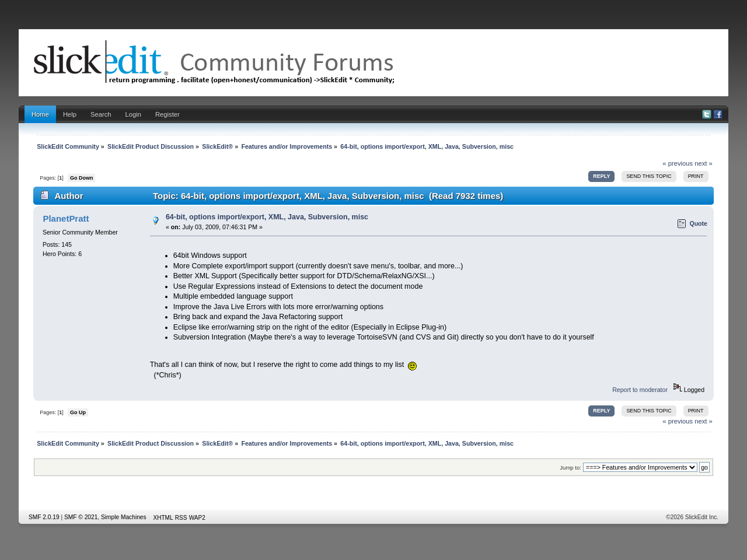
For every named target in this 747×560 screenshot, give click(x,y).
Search (101, 114)
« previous (678, 163)
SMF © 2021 (81, 517)
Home (40, 114)
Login (133, 114)
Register (167, 114)
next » (704, 163)
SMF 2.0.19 (44, 517)
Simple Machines (124, 517)
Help (70, 114)
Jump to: (570, 468)
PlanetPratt (66, 218)
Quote (698, 223)
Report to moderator (640, 390)
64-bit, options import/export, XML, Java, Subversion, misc (267, 217)
